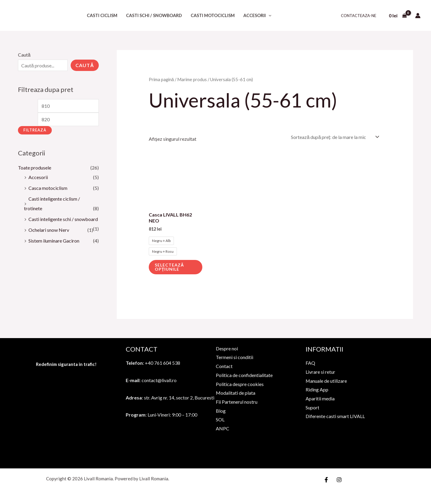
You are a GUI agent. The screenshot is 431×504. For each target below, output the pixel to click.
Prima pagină (161, 79)
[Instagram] (339, 479)
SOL (220, 419)
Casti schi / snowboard (154, 15)
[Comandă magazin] (334, 137)
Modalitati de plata (236, 392)
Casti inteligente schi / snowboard (63, 219)
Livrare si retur (320, 371)
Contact (224, 365)
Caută (24, 55)
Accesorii (257, 15)
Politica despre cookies (240, 383)
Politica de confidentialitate (244, 374)
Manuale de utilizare (326, 380)
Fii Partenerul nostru (237, 401)
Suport (312, 407)
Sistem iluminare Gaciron (54, 241)
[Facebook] (326, 479)
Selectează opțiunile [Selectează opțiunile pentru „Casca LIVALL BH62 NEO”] (169, 266)
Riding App (317, 389)
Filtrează (35, 130)
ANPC (223, 428)
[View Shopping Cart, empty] (398, 16)
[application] (269, 15)
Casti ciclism (102, 15)
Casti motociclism (213, 15)
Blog (221, 410)
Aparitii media (320, 398)
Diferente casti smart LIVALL (335, 416)
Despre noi (227, 348)
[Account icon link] (418, 16)
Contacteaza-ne (359, 16)
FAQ (310, 362)
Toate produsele (35, 168)
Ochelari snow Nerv (49, 230)
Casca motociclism (48, 188)
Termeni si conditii (235, 357)
